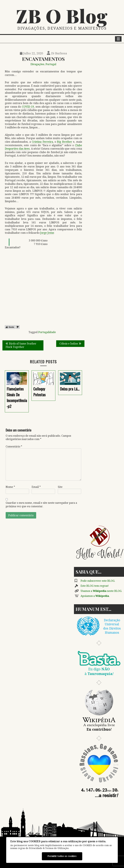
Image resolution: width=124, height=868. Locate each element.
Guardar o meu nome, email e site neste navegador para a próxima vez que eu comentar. (41, 505)
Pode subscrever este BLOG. (98, 581)
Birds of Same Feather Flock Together (21, 345)
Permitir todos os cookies (62, 856)
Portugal (51, 64)
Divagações (37, 64)
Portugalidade (47, 332)
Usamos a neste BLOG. (101, 591)
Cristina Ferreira (42, 142)
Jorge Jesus (47, 233)
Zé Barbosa (57, 53)
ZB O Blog (62, 16)
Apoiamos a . (95, 596)
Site (60, 487)
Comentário (14, 447)
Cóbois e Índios (69, 344)
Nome (10, 487)
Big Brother (64, 142)
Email (36, 487)
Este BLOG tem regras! (95, 586)
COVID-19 (28, 107)
